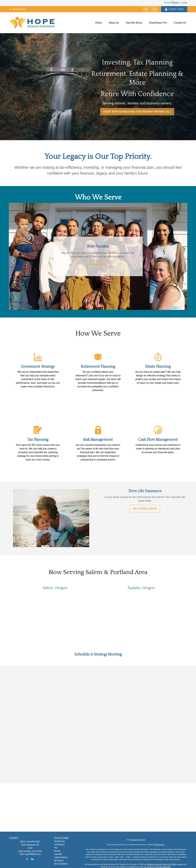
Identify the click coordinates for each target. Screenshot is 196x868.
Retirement (59, 841)
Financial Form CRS (138, 840)
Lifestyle (58, 854)
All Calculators (61, 864)
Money (57, 851)
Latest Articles (61, 857)
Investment (59, 844)
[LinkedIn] (146, 9)
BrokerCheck (160, 845)
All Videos (59, 861)
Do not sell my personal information (157, 867)
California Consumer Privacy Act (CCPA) (162, 864)
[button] (98, 23)
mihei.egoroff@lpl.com (30, 854)
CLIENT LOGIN (174, 9)
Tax (56, 848)
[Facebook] (155, 9)
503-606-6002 (17, 9)
